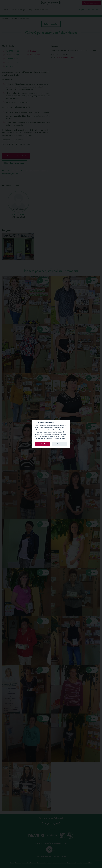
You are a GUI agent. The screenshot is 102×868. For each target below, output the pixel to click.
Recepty (23, 10)
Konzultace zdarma (92, 3)
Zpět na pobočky (51, 24)
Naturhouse (5, 19)
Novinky (18, 863)
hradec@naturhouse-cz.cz (67, 57)
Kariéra (49, 863)
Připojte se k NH (93, 10)
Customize (60, 444)
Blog (30, 10)
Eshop (37, 10)
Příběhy (14, 10)
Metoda (6, 10)
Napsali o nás (41, 863)
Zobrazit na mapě (14, 163)
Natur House (51, 3)
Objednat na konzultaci (16, 156)
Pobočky (45, 10)
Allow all (42, 444)
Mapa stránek (72, 863)
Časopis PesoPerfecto (29, 863)
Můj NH (82, 10)
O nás (12, 863)
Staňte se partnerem (59, 863)
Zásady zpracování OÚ (84, 863)
